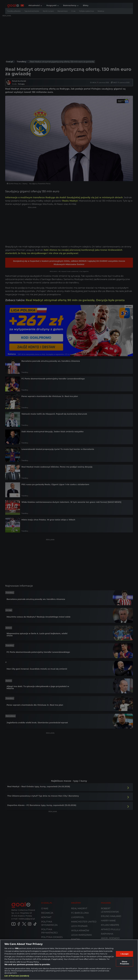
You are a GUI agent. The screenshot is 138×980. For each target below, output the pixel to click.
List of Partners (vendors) (17, 976)
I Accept (125, 954)
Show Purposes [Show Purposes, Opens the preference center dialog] (125, 963)
